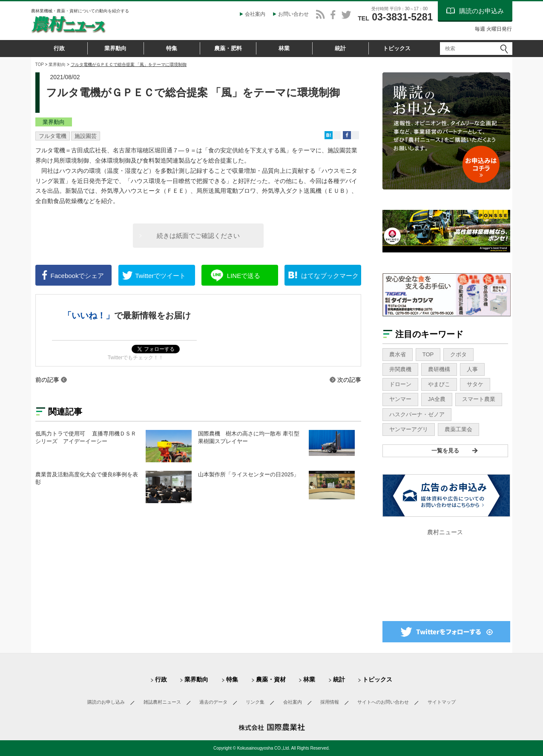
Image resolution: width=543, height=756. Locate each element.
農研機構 (439, 369)
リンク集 (255, 702)
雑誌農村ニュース (162, 702)
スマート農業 (479, 399)
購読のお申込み (481, 11)
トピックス (397, 48)
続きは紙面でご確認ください (198, 236)
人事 (472, 369)
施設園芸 (86, 136)
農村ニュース (445, 532)
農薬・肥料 (228, 48)
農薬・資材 (271, 679)
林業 (284, 48)
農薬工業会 (458, 429)
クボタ (458, 354)
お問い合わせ (293, 14)
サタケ (475, 384)
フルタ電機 (53, 136)
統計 (340, 48)
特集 (172, 48)
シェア (78, 276)
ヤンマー (400, 399)
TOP (40, 64)
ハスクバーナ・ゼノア (417, 414)
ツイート (160, 276)
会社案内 (255, 14)
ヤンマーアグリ (409, 429)
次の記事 (349, 380)
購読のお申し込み (106, 702)
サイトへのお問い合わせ (383, 702)
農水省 (398, 354)
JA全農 (437, 399)
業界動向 (115, 48)
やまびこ (439, 384)
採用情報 (330, 702)
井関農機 (400, 369)
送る (244, 276)
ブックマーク (330, 276)
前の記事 (47, 380)
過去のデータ (213, 702)
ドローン (400, 384)
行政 (59, 48)
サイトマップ (442, 702)
